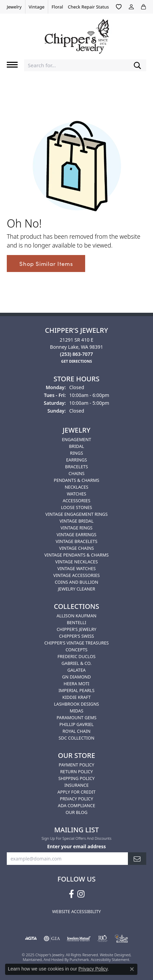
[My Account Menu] (131, 7)
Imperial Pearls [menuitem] (76, 690)
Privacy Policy (93, 969)
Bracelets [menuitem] (76, 467)
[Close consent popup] (132, 969)
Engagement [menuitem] (76, 439)
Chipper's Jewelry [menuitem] (76, 629)
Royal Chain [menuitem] (76, 731)
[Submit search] (137, 65)
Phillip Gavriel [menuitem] (76, 724)
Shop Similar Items (46, 264)
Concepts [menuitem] (76, 650)
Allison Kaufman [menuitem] (77, 616)
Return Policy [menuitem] (76, 772)
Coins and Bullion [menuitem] (77, 582)
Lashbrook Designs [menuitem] (76, 704)
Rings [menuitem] (76, 453)
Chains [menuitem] (76, 473)
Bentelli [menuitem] (76, 622)
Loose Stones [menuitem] (77, 507)
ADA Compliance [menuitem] (76, 805)
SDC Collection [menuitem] (76, 738)
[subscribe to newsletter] (137, 859)
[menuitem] (31, 939)
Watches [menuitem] (76, 494)
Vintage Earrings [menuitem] (76, 534)
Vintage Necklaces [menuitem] (76, 562)
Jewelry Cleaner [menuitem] (77, 589)
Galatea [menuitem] (77, 670)
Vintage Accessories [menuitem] (76, 575)
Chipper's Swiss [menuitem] (76, 636)
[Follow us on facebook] (71, 894)
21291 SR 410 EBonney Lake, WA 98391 (76, 347)
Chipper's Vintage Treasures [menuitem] (76, 643)
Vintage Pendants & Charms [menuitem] (77, 555)
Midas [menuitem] (76, 711)
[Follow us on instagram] (81, 894)
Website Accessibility (77, 911)
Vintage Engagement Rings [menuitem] (76, 514)
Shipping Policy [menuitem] (76, 778)
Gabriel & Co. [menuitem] (76, 663)
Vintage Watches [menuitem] (76, 568)
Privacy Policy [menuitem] (77, 799)
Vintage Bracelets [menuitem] (76, 541)
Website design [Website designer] (113, 955)
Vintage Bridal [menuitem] (76, 521)
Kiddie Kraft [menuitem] (77, 697)
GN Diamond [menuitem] (76, 677)
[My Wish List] (119, 7)
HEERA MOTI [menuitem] (77, 684)
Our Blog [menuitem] (76, 812)
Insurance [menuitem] (77, 785)
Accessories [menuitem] (76, 501)
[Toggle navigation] (12, 65)
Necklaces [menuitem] (77, 487)
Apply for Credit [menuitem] (76, 792)
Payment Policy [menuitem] (76, 765)
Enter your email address (76, 846)
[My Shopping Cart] (144, 7)
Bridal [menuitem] (76, 446)
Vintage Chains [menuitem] (76, 548)
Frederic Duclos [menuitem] (76, 656)
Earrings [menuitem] (77, 460)
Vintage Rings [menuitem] (76, 528)
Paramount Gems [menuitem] (77, 718)
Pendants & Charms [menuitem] (76, 480)
